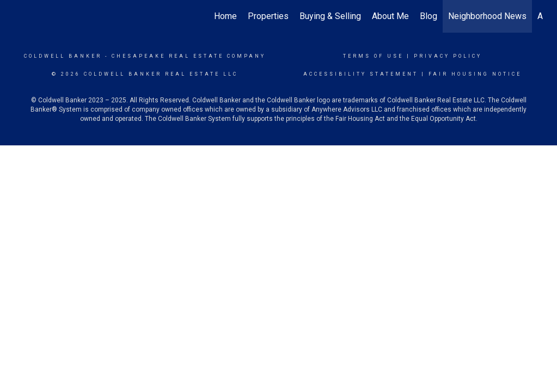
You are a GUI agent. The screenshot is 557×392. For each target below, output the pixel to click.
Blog (429, 16)
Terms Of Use (373, 56)
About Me (390, 16)
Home (225, 16)
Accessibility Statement (361, 74)
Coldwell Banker (63, 56)
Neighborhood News (487, 16)
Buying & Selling (330, 16)
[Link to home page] (20, 16)
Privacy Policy (448, 56)
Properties (268, 16)
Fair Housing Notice (475, 74)
